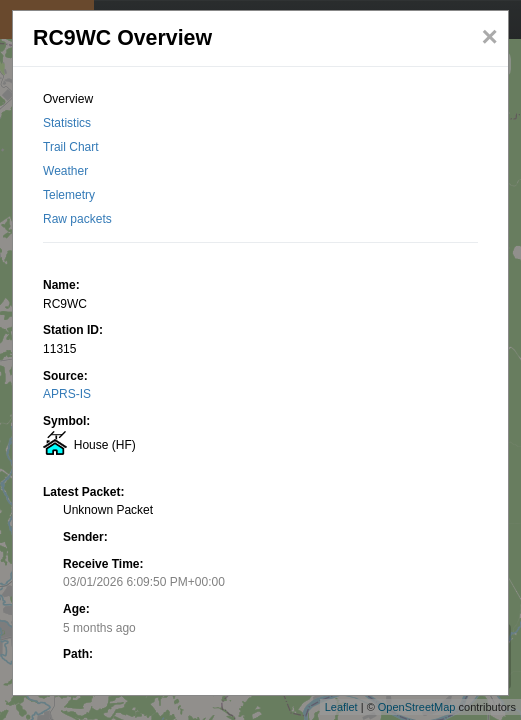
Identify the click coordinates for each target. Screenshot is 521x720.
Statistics (67, 123)
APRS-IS (67, 394)
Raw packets (77, 219)
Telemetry (69, 195)
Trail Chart (71, 147)
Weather (65, 171)
